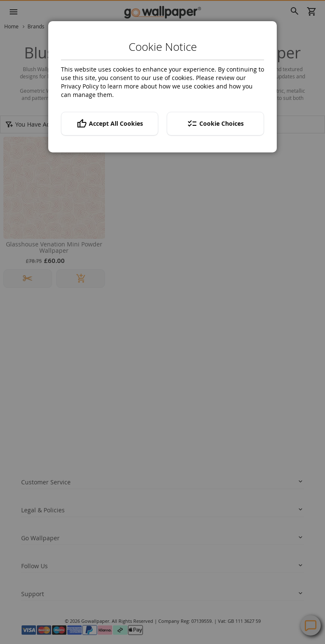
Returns (30, 384)
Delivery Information (45, 360)
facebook (26, 543)
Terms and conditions (46, 437)
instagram (107, 543)
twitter (66, 543)
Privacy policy (37, 425)
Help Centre (48, 585)
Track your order (41, 372)
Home (12, 26)
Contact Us (46, 600)
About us (32, 489)
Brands (37, 26)
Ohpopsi (64, 26)
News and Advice (41, 477)
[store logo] (162, 12)
